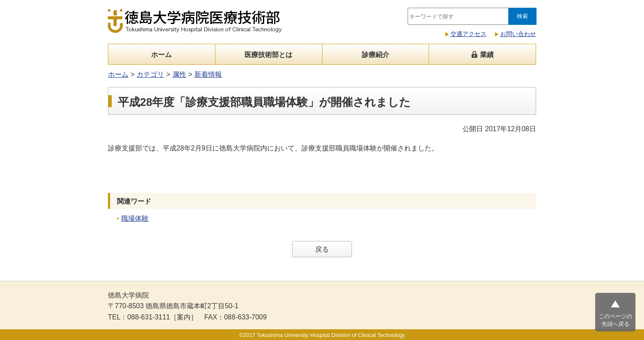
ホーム (161, 55)
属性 (179, 74)
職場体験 (135, 218)
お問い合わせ (518, 34)
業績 (482, 55)
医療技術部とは (268, 55)
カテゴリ (150, 74)
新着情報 (208, 74)
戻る (322, 249)
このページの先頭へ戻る (615, 320)
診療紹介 (376, 55)
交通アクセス (468, 34)
